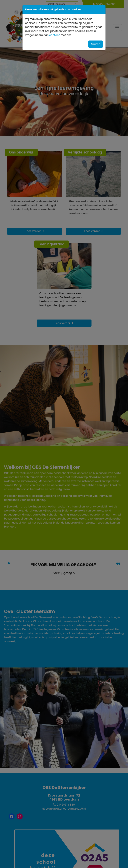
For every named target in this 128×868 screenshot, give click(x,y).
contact (54, 35)
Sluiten (96, 44)
